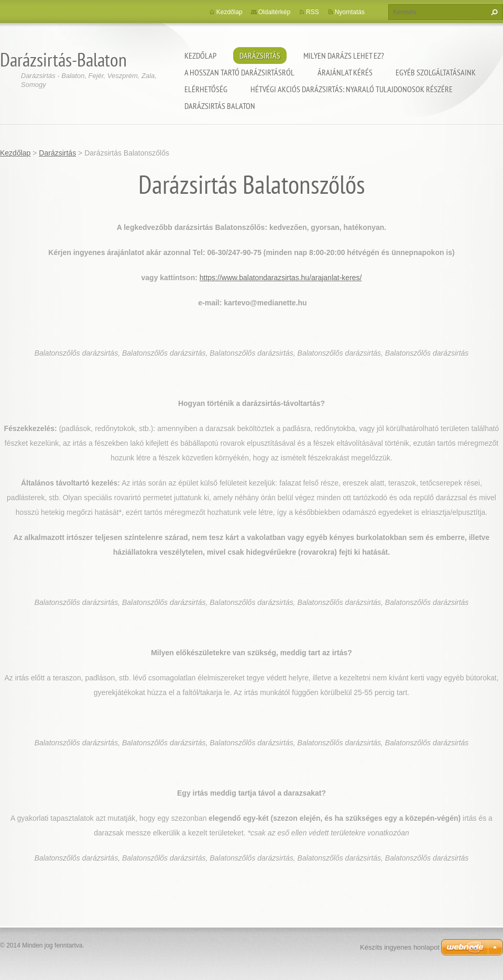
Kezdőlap (200, 56)
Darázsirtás (260, 56)
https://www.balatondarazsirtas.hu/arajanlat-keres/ (281, 278)
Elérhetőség (206, 89)
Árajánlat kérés (345, 72)
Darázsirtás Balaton (220, 106)
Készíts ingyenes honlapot (400, 947)
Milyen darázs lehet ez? (344, 56)
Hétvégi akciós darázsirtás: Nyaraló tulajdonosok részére (352, 89)
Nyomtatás (350, 12)
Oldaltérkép (274, 12)
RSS (313, 12)
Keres (493, 12)
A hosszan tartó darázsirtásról (239, 72)
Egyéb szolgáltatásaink (436, 72)
